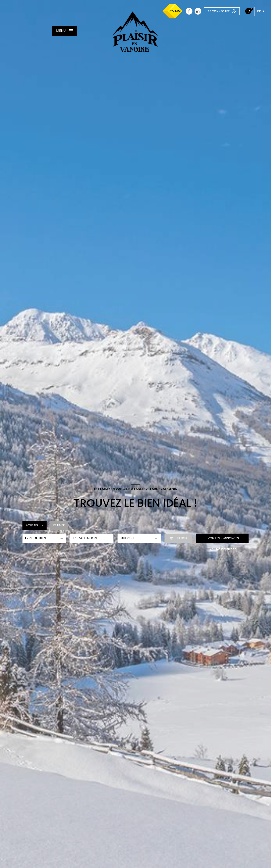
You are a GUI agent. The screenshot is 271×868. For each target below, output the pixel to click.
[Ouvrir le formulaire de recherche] (178, 538)
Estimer (59, 525)
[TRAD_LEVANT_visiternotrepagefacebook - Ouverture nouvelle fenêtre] (189, 11)
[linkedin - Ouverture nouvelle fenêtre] (198, 11)
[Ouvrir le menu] (65, 31)
